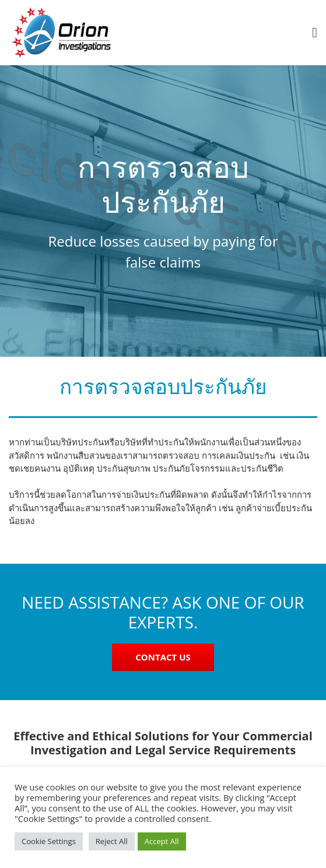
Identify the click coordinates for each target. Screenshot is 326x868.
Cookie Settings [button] (49, 841)
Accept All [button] (162, 841)
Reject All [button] (112, 841)
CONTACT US (163, 657)
